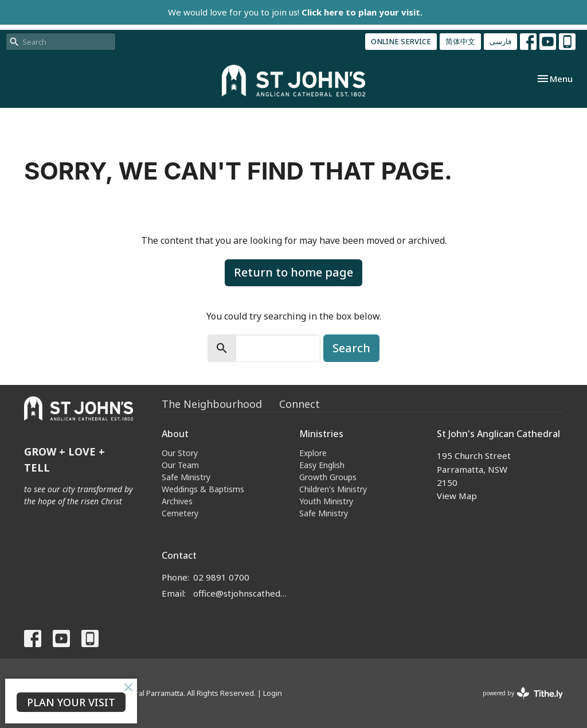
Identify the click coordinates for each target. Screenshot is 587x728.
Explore (313, 453)
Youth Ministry (326, 501)
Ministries (321, 434)
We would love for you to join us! (295, 12)
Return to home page (293, 272)
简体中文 (460, 41)
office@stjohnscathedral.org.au (240, 593)
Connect (300, 404)
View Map (457, 496)
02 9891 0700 (221, 577)
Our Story (180, 453)
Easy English (322, 465)
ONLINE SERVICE (401, 41)
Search (351, 348)
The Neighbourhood (212, 404)
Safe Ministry (186, 477)
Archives (177, 501)
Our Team (180, 465)
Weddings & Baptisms (203, 489)
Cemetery (180, 513)
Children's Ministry (333, 489)
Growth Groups (328, 477)
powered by (523, 693)
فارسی (500, 41)
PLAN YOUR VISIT (71, 702)
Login (273, 693)
